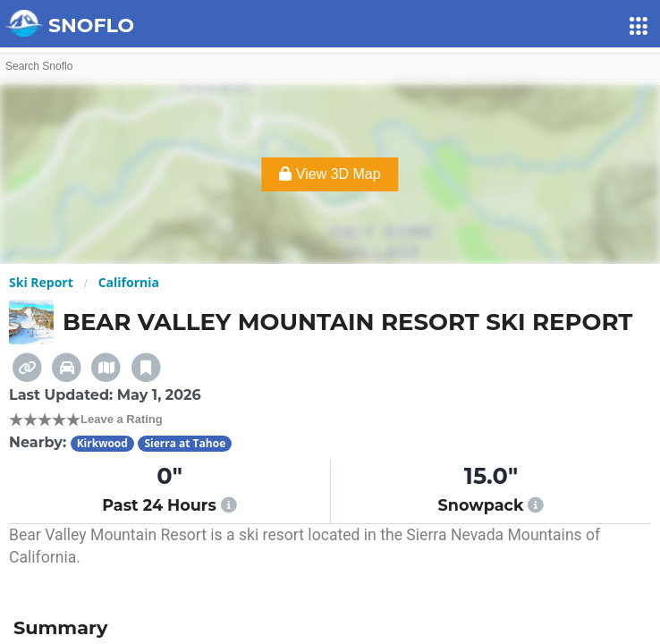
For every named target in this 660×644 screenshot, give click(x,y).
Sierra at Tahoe (185, 443)
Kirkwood (102, 443)
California (129, 282)
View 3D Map (330, 174)
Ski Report (41, 282)
